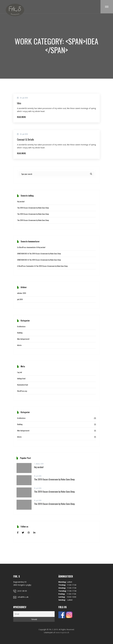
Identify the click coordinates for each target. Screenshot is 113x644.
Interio (19, 345)
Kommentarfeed (23, 385)
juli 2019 (20, 299)
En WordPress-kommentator (26, 247)
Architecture (21, 326)
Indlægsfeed (21, 378)
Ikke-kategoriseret (23, 339)
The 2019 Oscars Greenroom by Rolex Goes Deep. (33, 214)
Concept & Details (25, 139)
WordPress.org (22, 391)
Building (20, 333)
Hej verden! (21, 201)
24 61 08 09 (20, 591)
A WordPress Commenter (25, 266)
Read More (21, 117)
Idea (19, 103)
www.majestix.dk (62, 632)
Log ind (20, 372)
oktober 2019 (22, 293)
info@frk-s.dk (21, 597)
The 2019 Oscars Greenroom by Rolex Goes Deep (33, 208)
